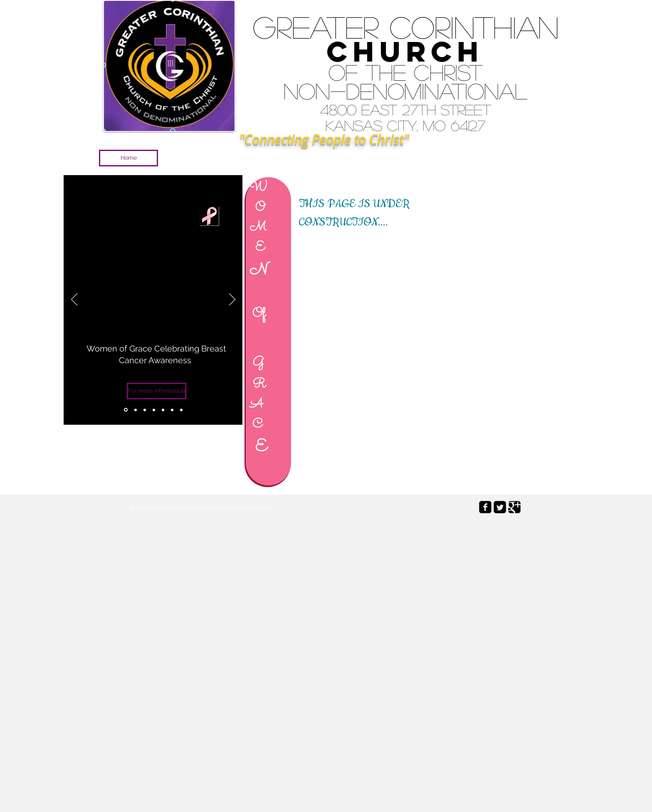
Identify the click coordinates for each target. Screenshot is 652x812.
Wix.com (262, 507)
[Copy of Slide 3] (126, 410)
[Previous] (74, 300)
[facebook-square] (485, 507)
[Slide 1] (136, 410)
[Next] (232, 300)
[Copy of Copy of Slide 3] (163, 410)
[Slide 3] (154, 410)
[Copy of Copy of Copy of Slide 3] (172, 410)
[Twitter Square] (500, 507)
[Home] (128, 158)
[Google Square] (514, 507)
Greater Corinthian (406, 27)
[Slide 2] (145, 410)
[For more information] (157, 391)
